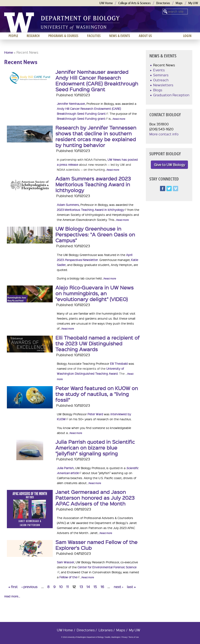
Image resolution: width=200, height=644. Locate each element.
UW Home (106, 3)
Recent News (164, 65)
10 (61, 587)
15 (95, 587)
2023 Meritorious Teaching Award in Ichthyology (92, 210)
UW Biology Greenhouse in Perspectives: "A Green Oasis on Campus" (95, 234)
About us (145, 36)
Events (159, 70)
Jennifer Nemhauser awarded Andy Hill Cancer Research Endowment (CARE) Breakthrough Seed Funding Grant (97, 80)
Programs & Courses (63, 36)
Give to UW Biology (169, 165)
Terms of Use (134, 637)
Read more (119, 119)
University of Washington (19, 22)
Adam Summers (68, 205)
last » (131, 587)
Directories (163, 3)
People (13, 36)
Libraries (106, 630)
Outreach (161, 80)
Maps (179, 3)
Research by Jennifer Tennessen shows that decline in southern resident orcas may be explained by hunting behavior (96, 136)
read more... (12, 596)
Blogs (158, 90)
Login (187, 36)
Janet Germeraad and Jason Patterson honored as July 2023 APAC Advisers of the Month (95, 498)
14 (88, 587)
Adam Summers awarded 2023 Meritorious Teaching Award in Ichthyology (93, 184)
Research (33, 36)
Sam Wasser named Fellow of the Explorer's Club (96, 545)
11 (67, 587)
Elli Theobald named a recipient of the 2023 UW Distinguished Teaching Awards (97, 343)
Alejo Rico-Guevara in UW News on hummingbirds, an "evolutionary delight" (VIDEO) (94, 293)
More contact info (164, 134)
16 (102, 587)
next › (118, 587)
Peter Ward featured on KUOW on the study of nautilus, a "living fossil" (97, 394)
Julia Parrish (65, 468)
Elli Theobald (119, 363)
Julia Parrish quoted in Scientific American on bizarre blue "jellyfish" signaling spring (95, 447)
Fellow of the (69, 577)
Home (9, 52)
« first (13, 587)
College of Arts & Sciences (134, 3)
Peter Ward (95, 414)
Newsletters (163, 85)
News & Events (120, 36)
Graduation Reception (171, 95)
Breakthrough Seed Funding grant (82, 119)
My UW (193, 3)
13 (81, 587)
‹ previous (29, 587)
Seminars (161, 75)
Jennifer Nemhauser (71, 104)
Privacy (124, 637)
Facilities (94, 36)
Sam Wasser (66, 562)
